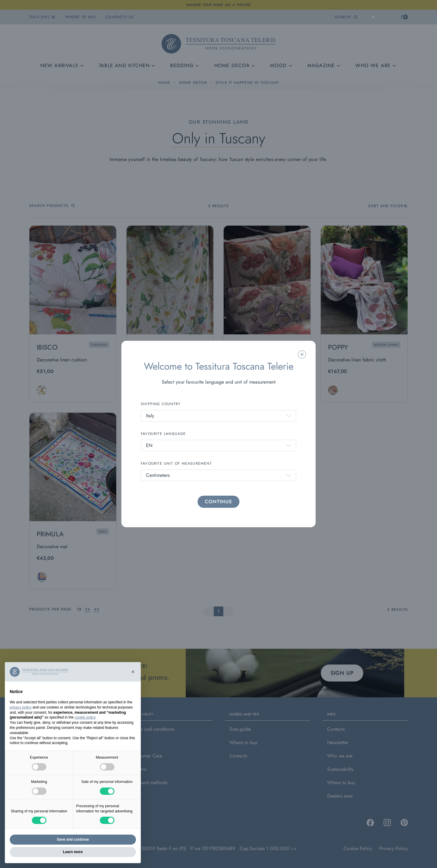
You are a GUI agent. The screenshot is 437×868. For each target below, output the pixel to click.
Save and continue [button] (73, 839)
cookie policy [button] (85, 717)
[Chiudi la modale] (302, 354)
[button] (133, 672)
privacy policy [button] (21, 707)
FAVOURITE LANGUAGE (163, 434)
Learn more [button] (73, 852)
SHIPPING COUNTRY (161, 404)
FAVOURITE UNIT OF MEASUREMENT (176, 463)
